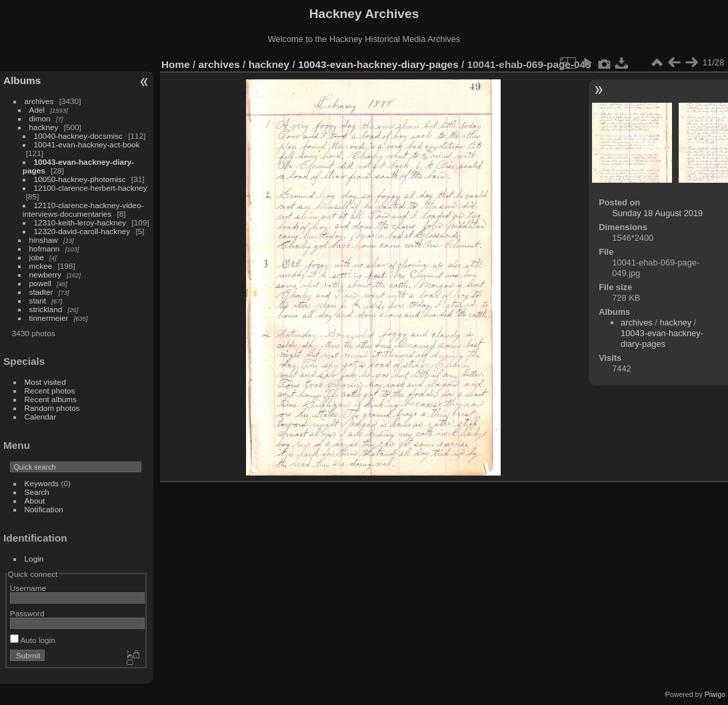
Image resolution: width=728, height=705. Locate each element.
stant (38, 300)
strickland (46, 309)
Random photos (52, 408)
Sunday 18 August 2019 (657, 213)
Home (176, 64)
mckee (41, 266)
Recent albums (51, 399)
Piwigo (715, 694)
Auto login (33, 640)
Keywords (42, 483)
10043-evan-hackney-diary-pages (378, 64)
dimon (40, 118)
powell (40, 283)
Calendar (41, 417)
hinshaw (44, 240)
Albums (22, 80)
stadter (41, 292)
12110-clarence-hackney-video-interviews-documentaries (83, 209)
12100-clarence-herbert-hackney (91, 188)
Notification (44, 509)
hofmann (45, 248)
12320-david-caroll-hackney (82, 231)
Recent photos (50, 391)
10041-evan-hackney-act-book (87, 144)
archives (39, 101)
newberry (45, 274)
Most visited (45, 382)
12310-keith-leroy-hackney (80, 222)
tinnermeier (49, 318)
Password (27, 613)
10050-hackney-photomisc (80, 179)
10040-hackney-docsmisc (78, 136)
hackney (44, 127)
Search (37, 492)
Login (34, 559)
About (35, 501)
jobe (37, 257)
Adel (37, 110)
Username (28, 588)
